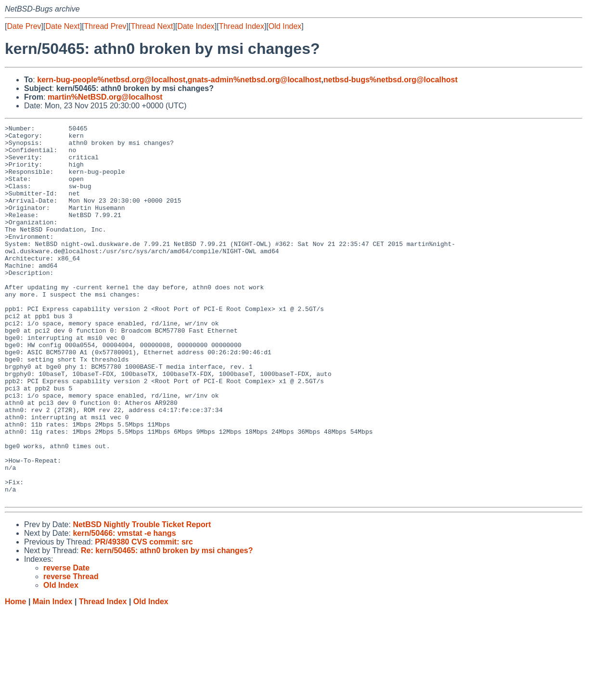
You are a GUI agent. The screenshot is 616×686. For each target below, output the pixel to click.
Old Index (285, 26)
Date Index (196, 26)
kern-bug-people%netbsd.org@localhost (111, 80)
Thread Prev (105, 26)
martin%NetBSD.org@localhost (105, 97)
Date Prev (24, 26)
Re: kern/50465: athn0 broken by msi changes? (167, 626)
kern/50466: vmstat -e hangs (124, 608)
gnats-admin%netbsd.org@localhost (255, 80)
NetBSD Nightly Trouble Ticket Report (142, 600)
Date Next (62, 26)
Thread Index (242, 26)
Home (15, 677)
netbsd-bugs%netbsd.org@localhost (391, 80)
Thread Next (152, 26)
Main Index (53, 677)
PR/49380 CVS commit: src (144, 617)
